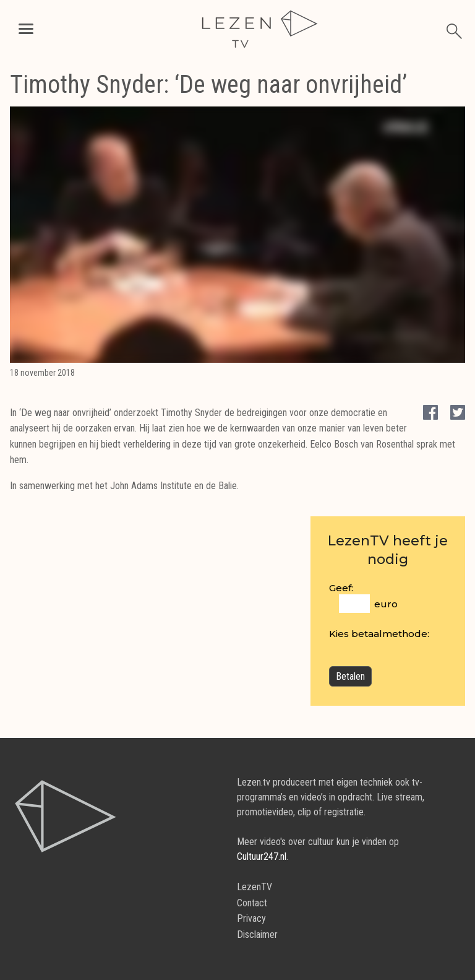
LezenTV (255, 887)
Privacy (251, 918)
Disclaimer (257, 934)
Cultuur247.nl (262, 856)
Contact (252, 903)
